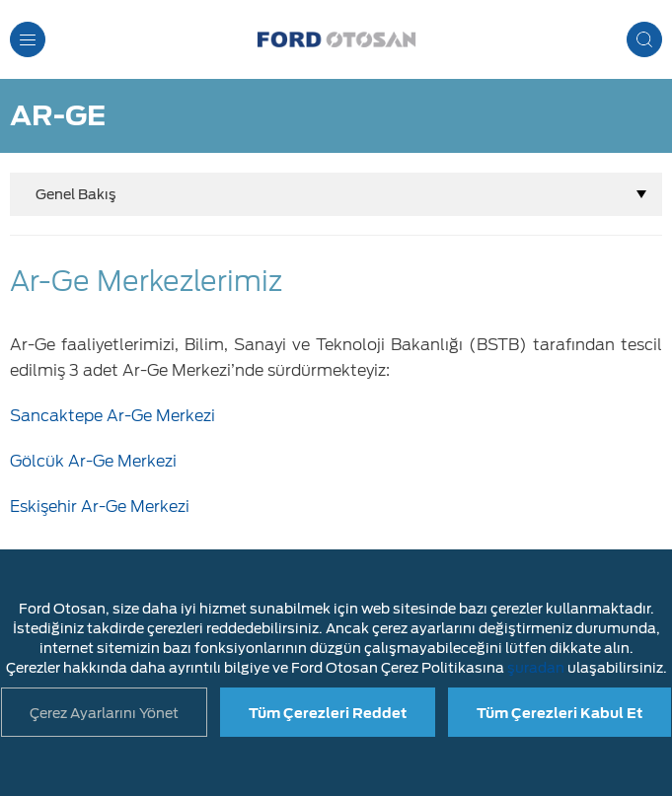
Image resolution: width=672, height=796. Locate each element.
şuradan (536, 668)
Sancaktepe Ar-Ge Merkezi (112, 416)
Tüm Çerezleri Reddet (328, 713)
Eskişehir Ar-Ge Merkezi (100, 507)
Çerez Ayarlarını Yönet (104, 713)
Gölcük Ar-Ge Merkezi (93, 461)
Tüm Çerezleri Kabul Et (560, 713)
